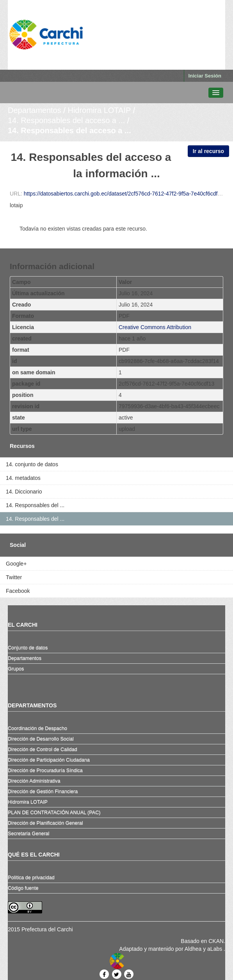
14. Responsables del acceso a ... (66, 120)
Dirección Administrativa (34, 781)
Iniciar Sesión (205, 76)
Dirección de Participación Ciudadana (49, 760)
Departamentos (35, 110)
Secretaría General (28, 834)
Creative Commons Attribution (155, 327)
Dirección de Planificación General (45, 823)
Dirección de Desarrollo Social (41, 739)
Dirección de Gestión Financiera (43, 791)
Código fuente (23, 888)
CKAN (216, 941)
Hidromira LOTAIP (99, 110)
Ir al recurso (208, 151)
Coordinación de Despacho (37, 728)
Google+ (16, 564)
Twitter (14, 577)
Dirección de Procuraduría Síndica (45, 770)
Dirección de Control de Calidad (43, 749)
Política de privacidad (31, 878)
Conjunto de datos (28, 648)
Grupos (16, 669)
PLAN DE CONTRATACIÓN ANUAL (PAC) (54, 813)
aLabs (215, 949)
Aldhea (193, 949)
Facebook (18, 591)
